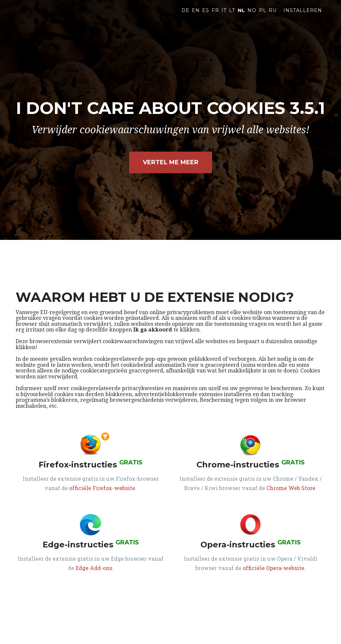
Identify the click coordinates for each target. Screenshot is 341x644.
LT (232, 16)
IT (224, 16)
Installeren (303, 16)
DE (185, 16)
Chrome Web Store (291, 488)
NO (252, 16)
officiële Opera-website (274, 568)
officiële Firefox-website (102, 488)
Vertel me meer (171, 162)
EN (196, 16)
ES (206, 16)
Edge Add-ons (94, 568)
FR (215, 16)
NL (241, 16)
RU (273, 16)
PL (263, 16)
